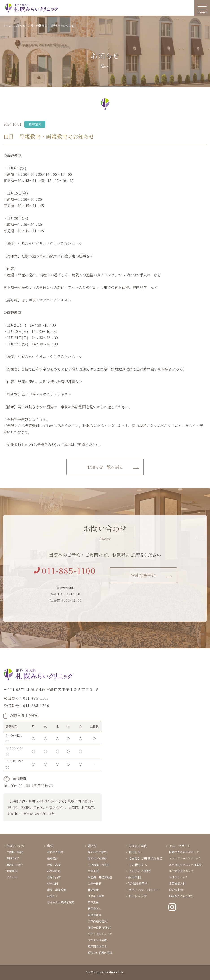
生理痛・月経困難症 (100, 877)
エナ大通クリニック (181, 871)
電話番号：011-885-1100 (26, 698)
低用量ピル (95, 909)
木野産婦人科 (177, 883)
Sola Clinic (176, 890)
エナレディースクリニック (185, 858)
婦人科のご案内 (97, 852)
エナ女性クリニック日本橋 (185, 865)
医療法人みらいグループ (184, 852)
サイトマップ (137, 896)
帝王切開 (52, 883)
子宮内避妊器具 (97, 921)
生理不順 (93, 871)
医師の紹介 (13, 858)
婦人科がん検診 (97, 858)
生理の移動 (95, 883)
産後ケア (52, 896)
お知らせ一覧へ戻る (105, 467)
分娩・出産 (54, 865)
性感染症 (93, 890)
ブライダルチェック (100, 934)
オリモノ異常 (96, 896)
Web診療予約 (143, 575)
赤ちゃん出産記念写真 (61, 902)
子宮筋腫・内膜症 (99, 865)
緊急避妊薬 (95, 915)
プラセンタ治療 (97, 940)
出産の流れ (54, 871)
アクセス (12, 877)
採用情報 (134, 877)
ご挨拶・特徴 (15, 852)
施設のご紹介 (15, 865)
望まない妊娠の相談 (100, 953)
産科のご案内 (55, 852)
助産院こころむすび (181, 896)
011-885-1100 (65, 570)
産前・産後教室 (56, 890)
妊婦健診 (52, 858)
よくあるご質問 (139, 871)
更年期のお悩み (97, 946)
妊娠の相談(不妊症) (100, 927)
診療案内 (12, 871)
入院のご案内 (138, 846)
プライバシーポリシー (144, 890)
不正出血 (93, 902)
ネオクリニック (179, 877)
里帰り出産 (54, 877)
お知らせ (134, 852)
